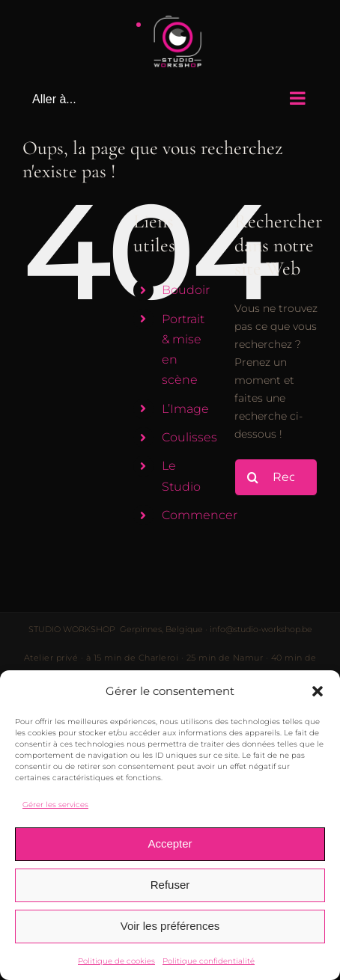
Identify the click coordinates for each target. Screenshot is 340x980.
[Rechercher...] (276, 477)
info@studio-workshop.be (261, 629)
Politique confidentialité (209, 961)
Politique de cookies (116, 961)
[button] (318, 691)
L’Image (185, 409)
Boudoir (186, 290)
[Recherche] (253, 477)
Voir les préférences (170, 926)
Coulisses (189, 437)
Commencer (200, 515)
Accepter (170, 843)
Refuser (170, 885)
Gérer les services (55, 805)
